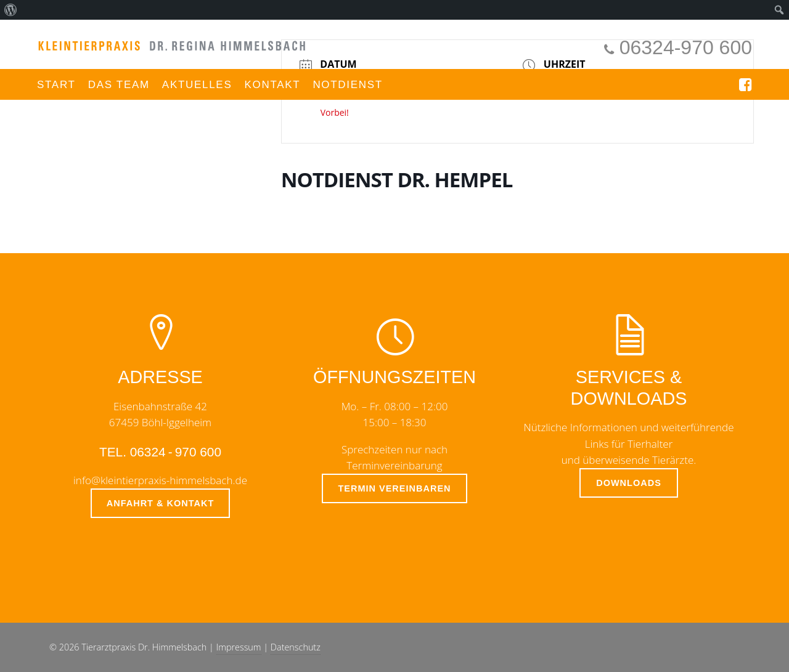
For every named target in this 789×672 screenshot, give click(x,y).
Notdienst (348, 85)
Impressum (239, 647)
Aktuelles (197, 85)
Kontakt (272, 85)
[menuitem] (11, 10)
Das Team (119, 85)
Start (56, 85)
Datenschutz (296, 647)
